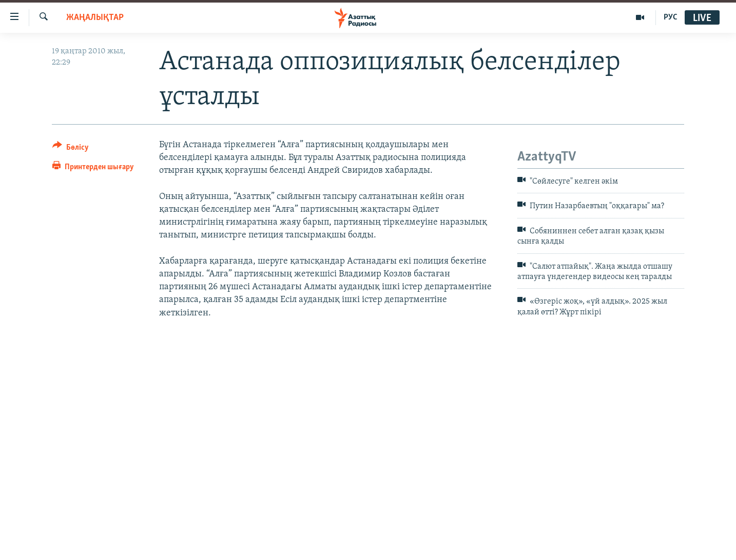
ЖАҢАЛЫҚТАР (95, 18)
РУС (671, 17)
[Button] (71, 149)
